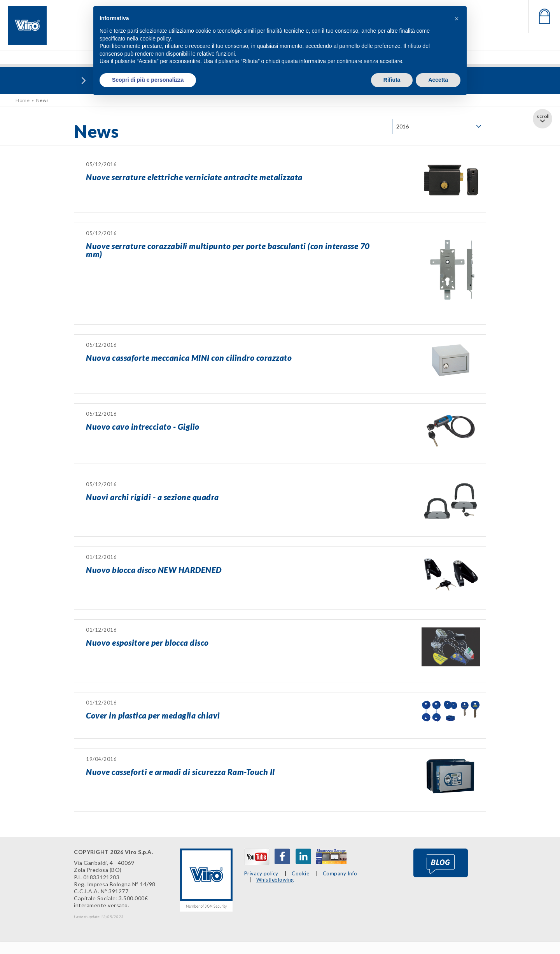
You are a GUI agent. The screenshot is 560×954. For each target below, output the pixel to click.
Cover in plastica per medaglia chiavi (153, 715)
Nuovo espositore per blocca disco (147, 642)
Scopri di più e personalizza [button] (148, 80)
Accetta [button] (438, 80)
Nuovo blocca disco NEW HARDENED (154, 570)
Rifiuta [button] (392, 80)
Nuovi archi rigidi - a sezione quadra (152, 497)
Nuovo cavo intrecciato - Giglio (143, 426)
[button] (457, 19)
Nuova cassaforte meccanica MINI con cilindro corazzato (189, 358)
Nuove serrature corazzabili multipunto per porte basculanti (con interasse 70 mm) (228, 250)
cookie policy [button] (155, 39)
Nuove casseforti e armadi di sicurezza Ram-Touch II (180, 772)
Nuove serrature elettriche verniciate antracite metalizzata (194, 177)
